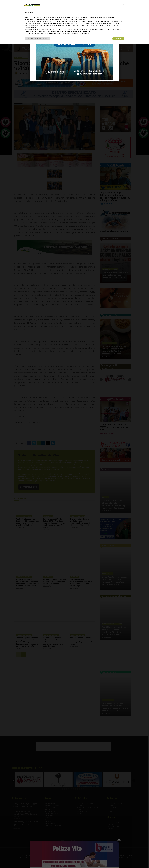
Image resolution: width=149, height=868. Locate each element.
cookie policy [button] (82, 19)
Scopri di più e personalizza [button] (38, 38)
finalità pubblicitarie (37, 25)
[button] (123, 5)
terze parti (57, 21)
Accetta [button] (118, 38)
